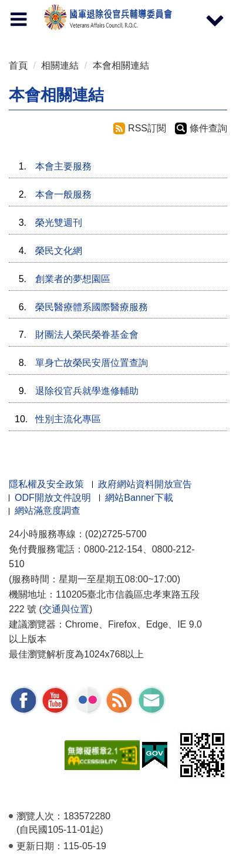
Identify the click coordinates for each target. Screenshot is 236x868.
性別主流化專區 (68, 419)
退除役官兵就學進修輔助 (87, 391)
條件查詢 (208, 128)
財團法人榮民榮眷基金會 (87, 335)
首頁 (18, 65)
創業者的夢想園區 (73, 279)
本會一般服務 (63, 194)
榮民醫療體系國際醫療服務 (92, 307)
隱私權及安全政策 (46, 484)
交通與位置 (66, 609)
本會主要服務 (63, 166)
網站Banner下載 (139, 498)
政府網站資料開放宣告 (145, 484)
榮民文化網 (59, 251)
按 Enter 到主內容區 (53, 8)
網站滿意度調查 (48, 511)
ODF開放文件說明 (53, 498)
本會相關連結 (121, 65)
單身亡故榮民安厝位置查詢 (92, 363)
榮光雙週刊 (59, 223)
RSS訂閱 (147, 128)
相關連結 (60, 65)
